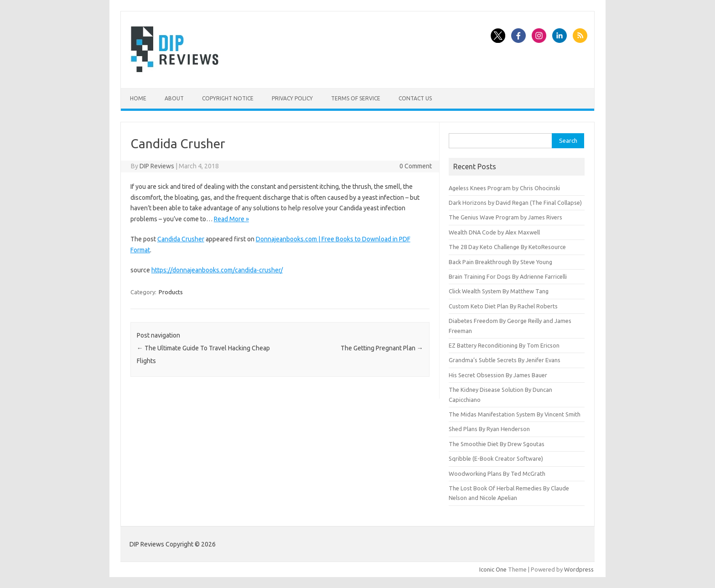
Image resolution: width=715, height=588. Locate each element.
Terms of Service (356, 98)
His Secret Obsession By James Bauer (498, 375)
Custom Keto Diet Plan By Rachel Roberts (503, 306)
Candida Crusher (181, 239)
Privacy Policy (292, 98)
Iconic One (493, 569)
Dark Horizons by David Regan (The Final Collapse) (515, 203)
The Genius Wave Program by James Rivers (505, 217)
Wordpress (579, 569)
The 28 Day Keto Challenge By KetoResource (507, 247)
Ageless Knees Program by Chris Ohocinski (504, 188)
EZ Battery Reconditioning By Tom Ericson (504, 345)
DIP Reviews (157, 166)
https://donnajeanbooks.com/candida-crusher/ (217, 270)
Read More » (231, 219)
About (174, 98)
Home (138, 98)
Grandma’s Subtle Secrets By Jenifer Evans (505, 360)
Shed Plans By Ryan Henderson (489, 429)
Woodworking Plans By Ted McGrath (497, 474)
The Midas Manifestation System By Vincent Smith (515, 414)
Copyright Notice (228, 98)
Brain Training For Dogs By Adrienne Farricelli (508, 276)
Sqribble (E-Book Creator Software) (496, 458)
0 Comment (416, 166)
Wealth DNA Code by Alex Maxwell (494, 232)
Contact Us (415, 98)
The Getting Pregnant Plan (382, 348)
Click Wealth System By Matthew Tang (499, 291)
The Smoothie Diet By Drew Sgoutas (497, 444)
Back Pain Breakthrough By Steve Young (500, 262)
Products (171, 292)
